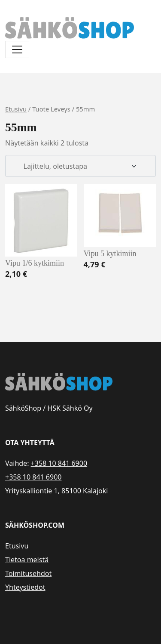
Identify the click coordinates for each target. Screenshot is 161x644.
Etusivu (16, 109)
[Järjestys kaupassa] (80, 166)
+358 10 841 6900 (59, 463)
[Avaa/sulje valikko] (17, 50)
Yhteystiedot (25, 587)
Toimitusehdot (28, 573)
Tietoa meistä (27, 560)
